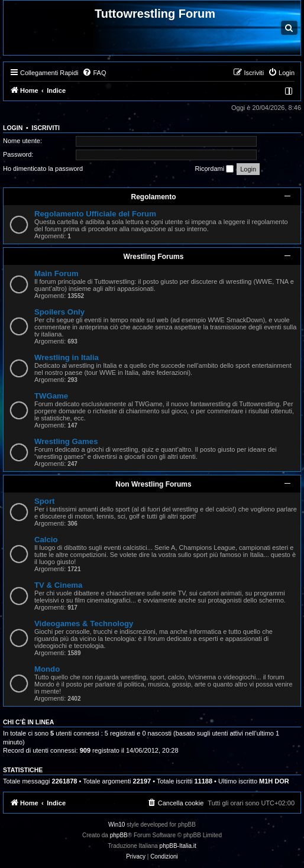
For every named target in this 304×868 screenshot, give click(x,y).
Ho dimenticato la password (43, 169)
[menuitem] (94, 73)
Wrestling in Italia (67, 357)
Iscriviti (46, 128)
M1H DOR (274, 781)
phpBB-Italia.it (178, 846)
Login (13, 128)
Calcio (46, 540)
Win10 (117, 825)
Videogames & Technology (84, 624)
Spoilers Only (59, 312)
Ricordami (215, 169)
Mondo (47, 669)
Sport (44, 501)
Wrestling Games (66, 441)
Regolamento (153, 197)
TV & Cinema (58, 585)
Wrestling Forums (154, 257)
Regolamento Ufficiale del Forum (95, 214)
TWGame (51, 396)
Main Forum (56, 273)
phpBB (119, 835)
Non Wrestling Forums (153, 484)
